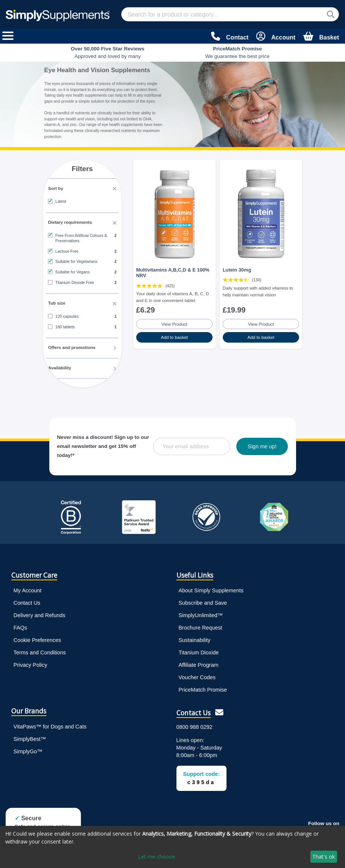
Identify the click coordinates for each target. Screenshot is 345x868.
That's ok (324, 857)
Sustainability (195, 638)
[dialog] (172, 847)
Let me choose (157, 857)
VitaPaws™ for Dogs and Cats (50, 725)
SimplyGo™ (28, 750)
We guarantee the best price (238, 52)
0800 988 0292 (195, 725)
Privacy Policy (30, 663)
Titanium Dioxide (199, 651)
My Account (27, 589)
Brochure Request (201, 626)
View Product (175, 321)
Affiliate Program (199, 663)
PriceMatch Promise (203, 688)
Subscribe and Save (203, 601)
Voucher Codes (197, 675)
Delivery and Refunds (40, 613)
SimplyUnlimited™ (201, 613)
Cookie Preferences (37, 638)
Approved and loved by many (108, 52)
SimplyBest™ (30, 737)
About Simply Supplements (211, 589)
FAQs (20, 626)
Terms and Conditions (40, 651)
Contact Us (27, 601)
